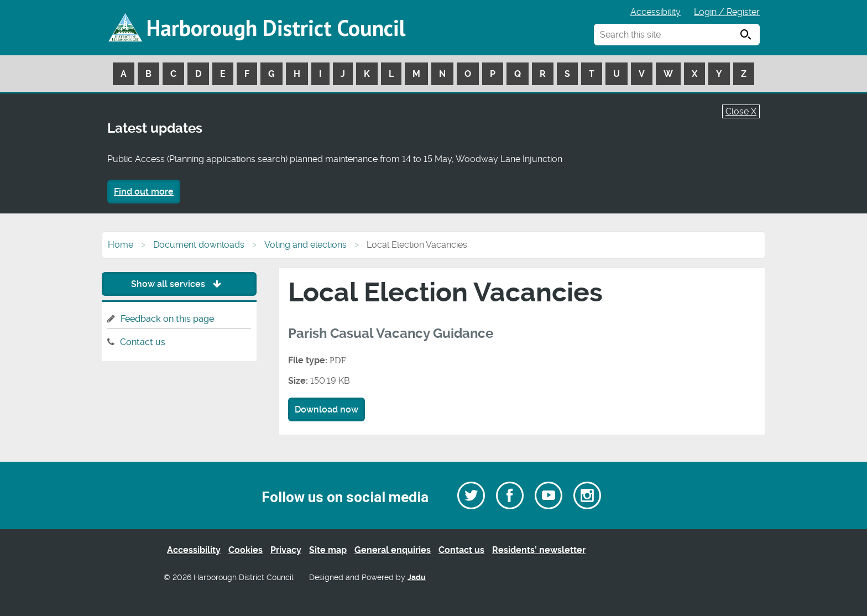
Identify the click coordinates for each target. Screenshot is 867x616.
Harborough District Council (276, 28)
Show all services (179, 284)
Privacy (286, 550)
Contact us (143, 342)
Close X (741, 111)
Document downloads (199, 245)
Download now (327, 409)
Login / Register (727, 12)
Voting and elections (305, 245)
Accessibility (656, 12)
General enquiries (393, 550)
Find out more (144, 192)
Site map (328, 550)
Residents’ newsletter (539, 550)
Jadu (417, 578)
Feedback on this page (167, 319)
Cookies (246, 550)
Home (121, 245)
